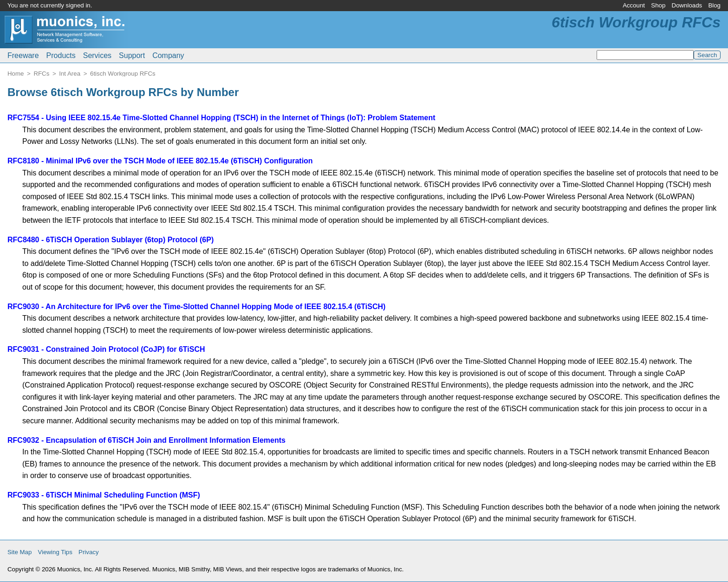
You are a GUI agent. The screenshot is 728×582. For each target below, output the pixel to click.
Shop (658, 5)
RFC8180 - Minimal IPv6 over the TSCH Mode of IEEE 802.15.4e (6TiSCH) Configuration (160, 161)
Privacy (89, 552)
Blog (714, 5)
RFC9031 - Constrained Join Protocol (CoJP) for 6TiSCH (106, 349)
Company (168, 55)
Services (97, 55)
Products (61, 55)
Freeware (23, 55)
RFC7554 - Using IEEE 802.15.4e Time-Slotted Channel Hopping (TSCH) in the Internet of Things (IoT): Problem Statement (221, 118)
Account (634, 5)
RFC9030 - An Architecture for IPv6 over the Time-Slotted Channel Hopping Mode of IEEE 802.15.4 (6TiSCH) (196, 307)
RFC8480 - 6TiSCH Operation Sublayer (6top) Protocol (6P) (110, 240)
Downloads (687, 5)
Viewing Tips (55, 552)
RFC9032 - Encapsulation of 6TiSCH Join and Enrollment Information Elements (146, 440)
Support (132, 55)
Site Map (19, 552)
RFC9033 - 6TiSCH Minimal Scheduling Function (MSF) (104, 495)
